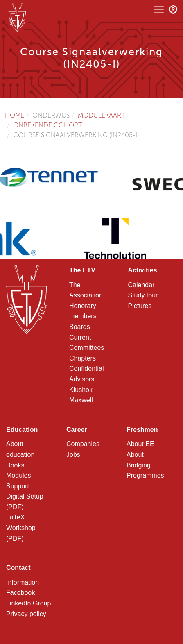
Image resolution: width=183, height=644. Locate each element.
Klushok (81, 390)
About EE (140, 444)
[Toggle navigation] (159, 9)
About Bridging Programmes (145, 465)
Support (18, 486)
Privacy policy (26, 614)
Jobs (73, 455)
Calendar (141, 285)
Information (23, 582)
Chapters (82, 358)
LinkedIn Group (28, 603)
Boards (80, 327)
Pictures (140, 306)
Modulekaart (102, 115)
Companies (83, 444)
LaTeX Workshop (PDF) (21, 528)
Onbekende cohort (48, 125)
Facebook (20, 593)
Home (15, 115)
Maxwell (81, 400)
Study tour (143, 295)
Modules (18, 475)
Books (15, 465)
